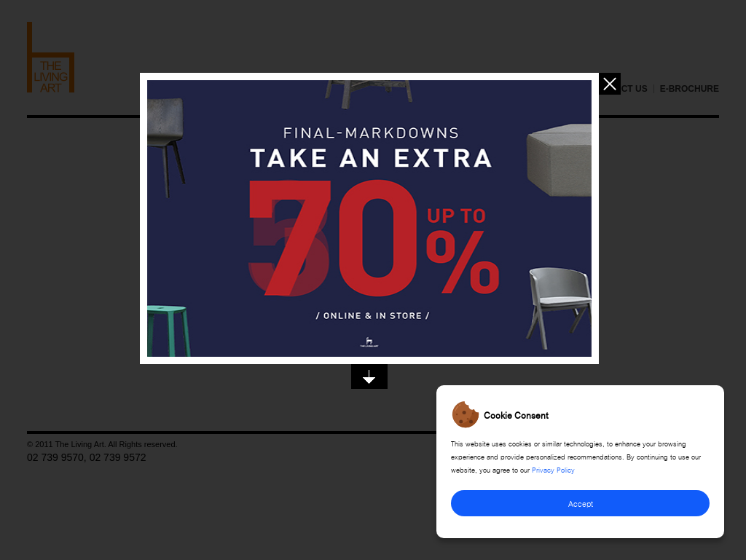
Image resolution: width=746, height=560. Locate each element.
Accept (581, 503)
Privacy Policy (553, 469)
